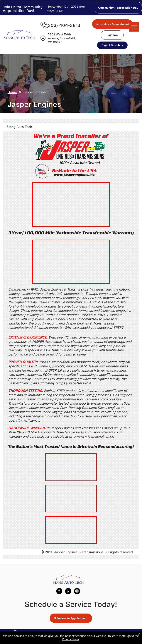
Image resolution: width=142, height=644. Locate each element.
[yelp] (68, 592)
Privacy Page (71, 639)
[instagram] (77, 592)
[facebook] (59, 592)
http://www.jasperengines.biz (92, 436)
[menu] (134, 27)
